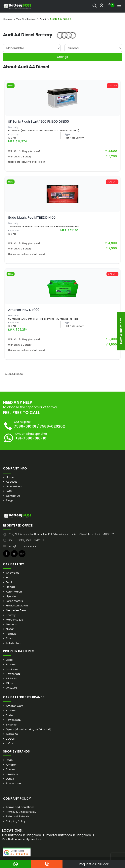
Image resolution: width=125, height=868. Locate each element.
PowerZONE (14, 674)
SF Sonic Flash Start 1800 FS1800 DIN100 (39, 122)
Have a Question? (121, 331)
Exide (9, 660)
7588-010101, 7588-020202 (26, 540)
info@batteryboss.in (23, 546)
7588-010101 (25, 426)
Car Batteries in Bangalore (21, 835)
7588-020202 (52, 426)
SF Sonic (11, 679)
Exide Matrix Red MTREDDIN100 (32, 218)
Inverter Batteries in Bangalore (68, 835)
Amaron (11, 664)
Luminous (12, 669)
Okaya (10, 683)
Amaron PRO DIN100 (24, 310)
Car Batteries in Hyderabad (22, 839)
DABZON (11, 688)
